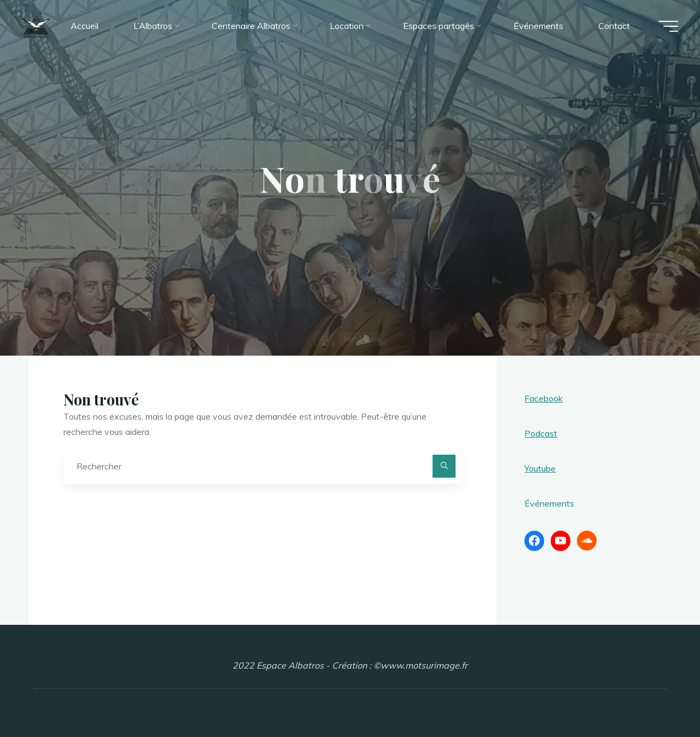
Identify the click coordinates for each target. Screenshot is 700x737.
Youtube (540, 468)
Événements (549, 503)
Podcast (541, 433)
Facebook (544, 398)
